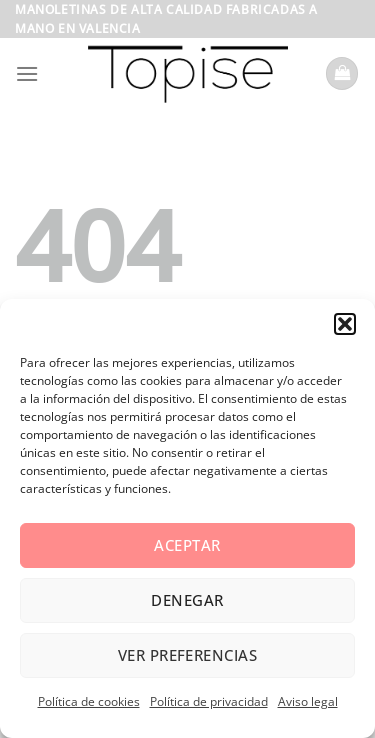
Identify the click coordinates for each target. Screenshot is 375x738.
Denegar (187, 600)
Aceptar (187, 545)
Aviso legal (308, 701)
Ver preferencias (187, 655)
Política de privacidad (209, 701)
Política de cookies (89, 701)
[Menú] (27, 73)
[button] (345, 324)
